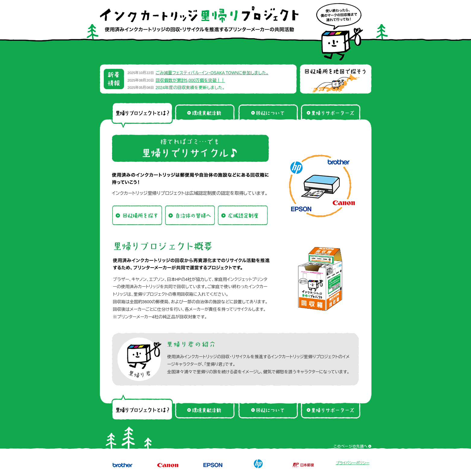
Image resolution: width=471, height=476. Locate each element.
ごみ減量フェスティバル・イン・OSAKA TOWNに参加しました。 (212, 73)
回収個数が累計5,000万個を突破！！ (191, 80)
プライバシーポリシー (353, 463)
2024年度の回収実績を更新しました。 (190, 88)
